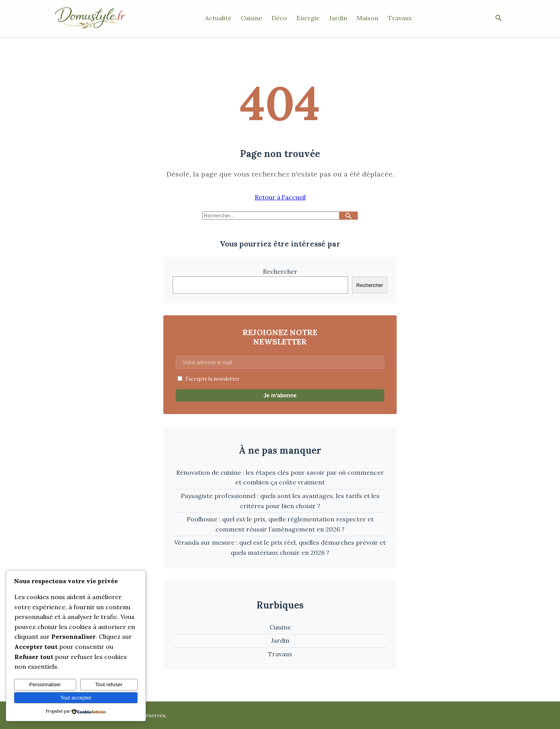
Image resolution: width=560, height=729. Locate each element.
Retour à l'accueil (280, 197)
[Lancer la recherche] (348, 216)
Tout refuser (109, 684)
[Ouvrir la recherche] (499, 18)
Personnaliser (45, 684)
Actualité (218, 18)
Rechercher (280, 271)
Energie (308, 18)
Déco (279, 18)
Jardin (338, 18)
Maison (367, 18)
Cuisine (251, 18)
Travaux (400, 18)
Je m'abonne (280, 395)
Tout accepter (76, 698)
